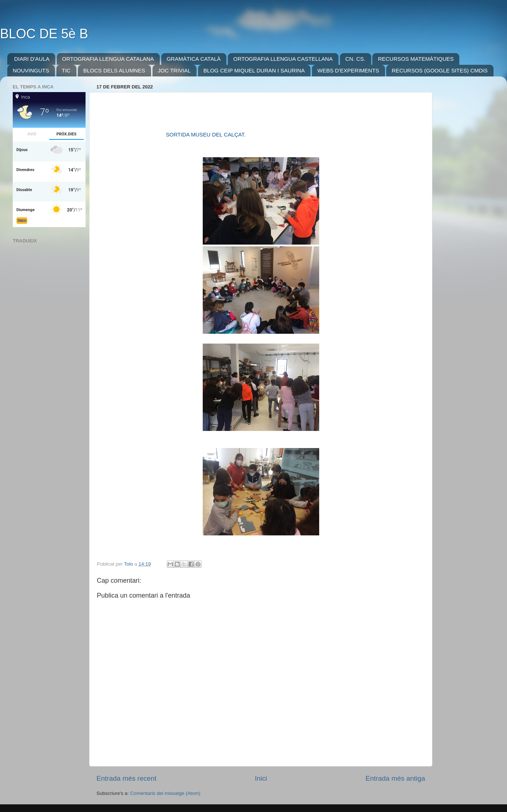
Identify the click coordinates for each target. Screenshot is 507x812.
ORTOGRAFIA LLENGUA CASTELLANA (283, 59)
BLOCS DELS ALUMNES (114, 70)
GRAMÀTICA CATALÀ (194, 59)
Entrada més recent (126, 778)
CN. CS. (355, 59)
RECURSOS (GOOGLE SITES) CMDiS (439, 70)
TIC (66, 70)
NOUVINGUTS (31, 70)
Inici (261, 778)
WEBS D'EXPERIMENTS (348, 70)
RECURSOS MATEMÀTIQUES (416, 59)
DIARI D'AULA (32, 59)
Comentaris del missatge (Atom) (165, 793)
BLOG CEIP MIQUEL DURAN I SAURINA (254, 70)
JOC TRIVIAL (175, 70)
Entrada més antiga (395, 778)
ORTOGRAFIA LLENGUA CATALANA (108, 59)
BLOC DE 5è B (44, 34)
